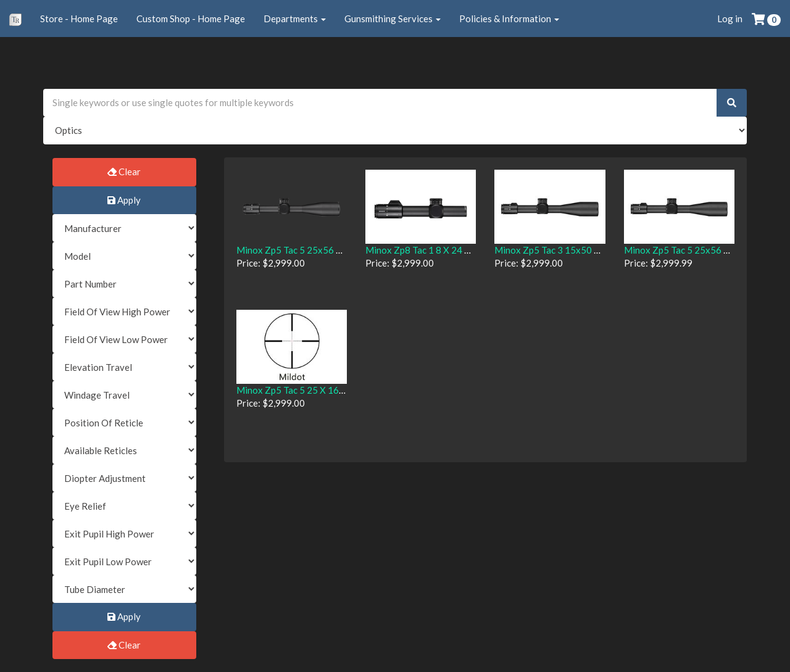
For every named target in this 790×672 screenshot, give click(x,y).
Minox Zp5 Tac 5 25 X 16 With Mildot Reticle (329, 390)
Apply (124, 200)
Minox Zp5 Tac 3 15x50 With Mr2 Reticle (580, 250)
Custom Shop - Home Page (191, 19)
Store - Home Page (79, 19)
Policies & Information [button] (509, 19)
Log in (730, 19)
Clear (124, 172)
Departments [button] (295, 19)
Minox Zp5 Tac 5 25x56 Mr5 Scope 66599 (323, 250)
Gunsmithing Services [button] (393, 19)
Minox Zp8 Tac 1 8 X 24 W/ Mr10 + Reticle (453, 250)
